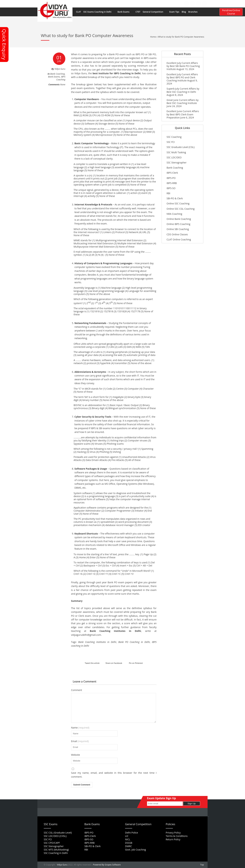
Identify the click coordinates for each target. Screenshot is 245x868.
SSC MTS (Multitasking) (56, 850)
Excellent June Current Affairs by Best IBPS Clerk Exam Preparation (183, 114)
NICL (128, 839)
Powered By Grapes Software (107, 865)
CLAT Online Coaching (179, 239)
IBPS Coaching (61, 78)
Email (80, 741)
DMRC (128, 846)
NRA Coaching (174, 214)
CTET (138, 12)
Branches (195, 12)
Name (80, 728)
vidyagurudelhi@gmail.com (86, 635)
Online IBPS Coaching (178, 224)
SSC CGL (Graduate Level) (58, 833)
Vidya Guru (62, 865)
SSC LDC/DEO (174, 157)
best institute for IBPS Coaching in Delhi (117, 73)
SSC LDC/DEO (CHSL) (55, 836)
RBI (168, 193)
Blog (184, 12)
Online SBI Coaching (178, 229)
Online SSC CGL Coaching (181, 209)
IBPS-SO (171, 188)
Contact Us (170, 4)
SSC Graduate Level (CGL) (181, 147)
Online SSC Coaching (178, 203)
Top (202, 865)
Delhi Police (132, 833)
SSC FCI (171, 142)
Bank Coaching (58, 74)
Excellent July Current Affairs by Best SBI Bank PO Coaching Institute (183, 66)
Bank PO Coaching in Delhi (134, 642)
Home (117, 4)
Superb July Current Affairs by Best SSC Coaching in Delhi (183, 90)
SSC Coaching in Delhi (56, 853)
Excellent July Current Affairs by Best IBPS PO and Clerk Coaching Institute (182, 77)
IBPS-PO (171, 178)
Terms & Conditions (177, 836)
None (63, 84)
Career (146, 4)
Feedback (157, 4)
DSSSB (129, 843)
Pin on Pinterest (136, 663)
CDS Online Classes (177, 234)
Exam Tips (174, 12)
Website (76, 755)
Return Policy (173, 839)
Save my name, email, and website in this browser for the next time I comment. (114, 775)
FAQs (138, 4)
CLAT (79, 12)
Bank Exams (125, 12)
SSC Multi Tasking (176, 152)
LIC (127, 836)
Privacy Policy (173, 833)
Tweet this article (92, 663)
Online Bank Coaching (179, 219)
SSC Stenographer (177, 163)
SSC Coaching (174, 137)
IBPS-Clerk (172, 173)
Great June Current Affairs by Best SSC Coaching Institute (183, 102)
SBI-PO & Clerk (175, 198)
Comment (77, 690)
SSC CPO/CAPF (52, 843)
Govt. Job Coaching (135, 850)
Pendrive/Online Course (231, 12)
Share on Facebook (114, 663)
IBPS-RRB (172, 183)
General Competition (155, 12)
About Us (128, 4)
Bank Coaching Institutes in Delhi (115, 631)
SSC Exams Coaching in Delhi (99, 12)
